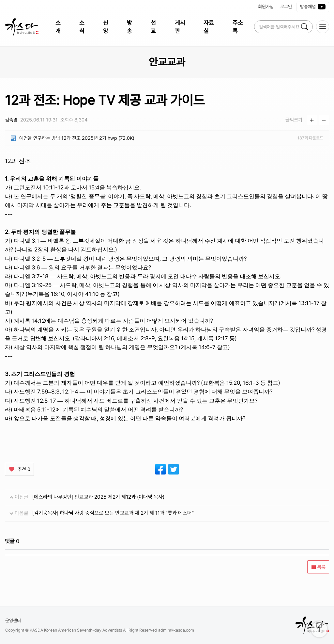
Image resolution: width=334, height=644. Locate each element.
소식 (82, 27)
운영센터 (13, 620)
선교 (153, 27)
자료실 (209, 27)
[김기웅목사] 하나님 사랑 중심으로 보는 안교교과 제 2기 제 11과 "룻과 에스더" (113, 513)
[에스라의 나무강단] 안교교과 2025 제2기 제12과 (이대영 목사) (98, 497)
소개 (58, 27)
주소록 (238, 27)
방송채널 (313, 7)
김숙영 (11, 120)
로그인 (286, 7)
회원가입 (266, 7)
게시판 (180, 27)
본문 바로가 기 (0, 0)
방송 (129, 27)
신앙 (106, 27)
